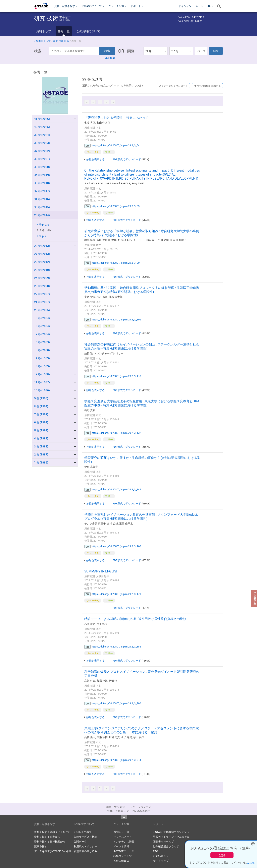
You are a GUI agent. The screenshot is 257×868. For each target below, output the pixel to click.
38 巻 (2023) (42, 143)
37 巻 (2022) (42, 151)
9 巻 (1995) (41, 398)
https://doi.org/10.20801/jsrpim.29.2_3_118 (116, 376)
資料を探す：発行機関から (50, 842)
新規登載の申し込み (85, 851)
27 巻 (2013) (42, 254)
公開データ (80, 842)
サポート (137, 6)
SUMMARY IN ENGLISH (101, 571)
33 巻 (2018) (42, 183)
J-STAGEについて (93, 6)
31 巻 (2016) (42, 199)
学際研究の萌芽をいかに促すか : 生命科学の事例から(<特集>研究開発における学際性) (142, 460)
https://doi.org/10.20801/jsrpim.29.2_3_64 (116, 145)
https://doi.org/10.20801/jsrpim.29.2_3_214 (116, 760)
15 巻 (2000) (42, 350)
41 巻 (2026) (42, 119)
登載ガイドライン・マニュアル (171, 837)
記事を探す (41, 846)
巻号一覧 (64, 31)
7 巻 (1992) (41, 414)
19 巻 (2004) (42, 318)
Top (124, 817)
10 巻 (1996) (42, 390)
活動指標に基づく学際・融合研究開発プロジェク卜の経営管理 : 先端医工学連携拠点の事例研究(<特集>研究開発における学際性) (142, 290)
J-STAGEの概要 (83, 832)
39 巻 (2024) (42, 135)
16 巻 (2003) (42, 342)
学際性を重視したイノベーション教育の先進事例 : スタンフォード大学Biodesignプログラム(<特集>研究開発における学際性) (142, 516)
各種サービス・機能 (85, 837)
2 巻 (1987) (41, 454)
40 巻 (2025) (42, 127)
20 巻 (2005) (42, 310)
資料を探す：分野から (47, 837)
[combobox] (155, 51)
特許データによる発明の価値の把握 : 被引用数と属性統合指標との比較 (135, 619)
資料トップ (44, 31)
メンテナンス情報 (124, 842)
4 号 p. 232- (43, 225)
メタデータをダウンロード (173, 86)
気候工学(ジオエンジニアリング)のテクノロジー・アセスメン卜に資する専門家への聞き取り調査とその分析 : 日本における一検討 (142, 730)
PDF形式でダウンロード (127, 159)
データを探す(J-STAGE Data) (53, 851)
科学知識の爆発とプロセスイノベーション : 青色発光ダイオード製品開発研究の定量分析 (142, 674)
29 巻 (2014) (42, 215)
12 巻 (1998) (42, 374)
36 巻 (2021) (42, 159)
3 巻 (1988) (41, 446)
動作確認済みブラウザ (166, 846)
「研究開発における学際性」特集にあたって (116, 118)
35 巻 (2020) (42, 167)
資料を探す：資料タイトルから (52, 832)
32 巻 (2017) (42, 191)
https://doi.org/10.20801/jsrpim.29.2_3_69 (116, 206)
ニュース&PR (117, 6)
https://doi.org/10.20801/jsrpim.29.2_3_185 (116, 646)
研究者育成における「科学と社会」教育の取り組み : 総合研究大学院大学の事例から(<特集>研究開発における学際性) (142, 233)
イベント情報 (121, 846)
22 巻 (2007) (42, 294)
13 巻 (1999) (42, 366)
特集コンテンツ (123, 856)
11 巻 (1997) (42, 382)
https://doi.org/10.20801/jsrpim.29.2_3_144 (116, 489)
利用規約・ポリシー (85, 846)
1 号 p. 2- (42, 236)
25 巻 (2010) (42, 270)
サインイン (185, 6)
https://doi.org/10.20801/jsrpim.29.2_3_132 (116, 433)
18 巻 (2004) (42, 326)
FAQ (156, 851)
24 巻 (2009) (42, 278)
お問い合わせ (161, 856)
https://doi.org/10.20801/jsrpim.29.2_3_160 (116, 546)
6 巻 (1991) (41, 422)
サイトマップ (161, 861)
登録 (222, 855)
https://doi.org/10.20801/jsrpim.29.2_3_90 (116, 263)
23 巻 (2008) (42, 286)
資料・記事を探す (66, 6)
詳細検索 (110, 58)
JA (210, 6)
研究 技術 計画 (61, 41)
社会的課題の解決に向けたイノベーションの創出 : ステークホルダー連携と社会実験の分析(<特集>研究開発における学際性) (142, 346)
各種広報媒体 (121, 861)
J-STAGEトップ (42, 41)
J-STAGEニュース (124, 851)
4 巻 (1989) (41, 438)
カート (199, 6)
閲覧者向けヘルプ (163, 842)
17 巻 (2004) (42, 334)
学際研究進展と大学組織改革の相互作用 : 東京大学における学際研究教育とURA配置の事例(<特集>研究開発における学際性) (142, 403)
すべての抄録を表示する (207, 86)
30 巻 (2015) (42, 207)
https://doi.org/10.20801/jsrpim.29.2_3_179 (116, 594)
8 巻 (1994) (41, 406)
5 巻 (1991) (41, 430)
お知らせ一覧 (121, 832)
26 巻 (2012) (42, 262)
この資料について (88, 31)
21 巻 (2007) (42, 302)
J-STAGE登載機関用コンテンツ (171, 832)
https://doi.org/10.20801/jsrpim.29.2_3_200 (116, 703)
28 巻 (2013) (42, 246)
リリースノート (123, 837)
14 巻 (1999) (42, 358)
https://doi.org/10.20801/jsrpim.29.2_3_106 (116, 319)
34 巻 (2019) (42, 175)
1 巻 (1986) (41, 462)
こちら (251, 862)
